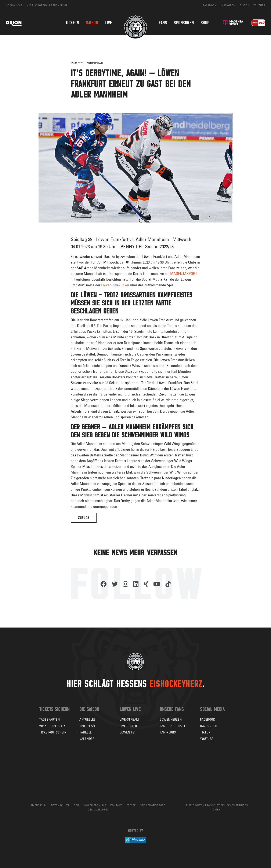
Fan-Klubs (168, 732)
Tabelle (86, 732)
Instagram (209, 726)
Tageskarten (50, 719)
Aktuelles (88, 719)
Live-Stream (129, 719)
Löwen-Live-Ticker (116, 285)
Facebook (207, 719)
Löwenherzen (171, 719)
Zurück (84, 518)
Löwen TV (127, 732)
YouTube (207, 739)
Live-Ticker (128, 726)
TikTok (205, 732)
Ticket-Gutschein (53, 732)
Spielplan (87, 726)
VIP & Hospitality (53, 726)
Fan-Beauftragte (174, 726)
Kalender (87, 739)
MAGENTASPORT (184, 274)
